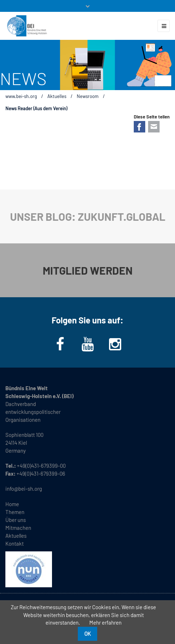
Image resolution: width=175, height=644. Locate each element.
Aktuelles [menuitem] (16, 536)
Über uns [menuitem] (16, 520)
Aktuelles (57, 96)
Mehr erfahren (105, 622)
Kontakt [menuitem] (15, 543)
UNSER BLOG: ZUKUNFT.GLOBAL (88, 216)
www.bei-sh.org (21, 96)
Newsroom (88, 96)
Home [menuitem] (12, 504)
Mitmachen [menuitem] (18, 528)
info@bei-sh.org (24, 489)
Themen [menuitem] (15, 512)
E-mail (154, 127)
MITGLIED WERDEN (88, 270)
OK (87, 634)
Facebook (139, 127)
